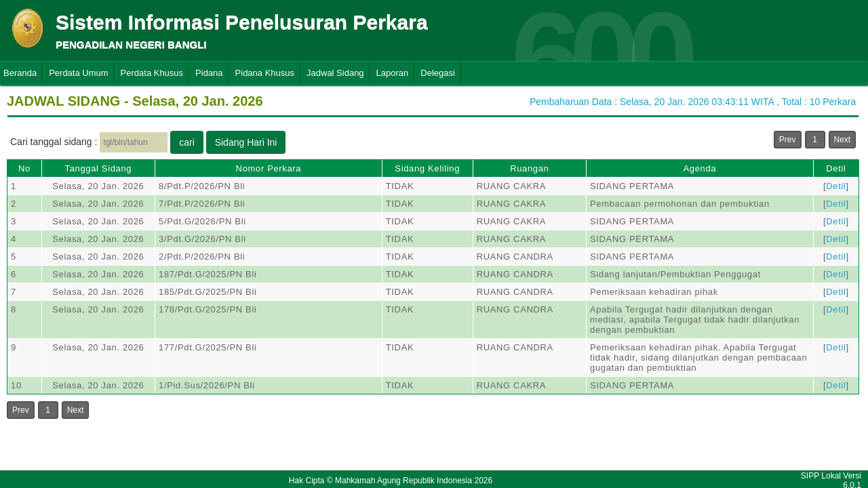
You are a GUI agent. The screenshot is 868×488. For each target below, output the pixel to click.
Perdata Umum (78, 73)
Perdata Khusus (152, 73)
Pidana (209, 73)
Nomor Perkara (269, 168)
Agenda (699, 168)
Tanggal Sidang (99, 168)
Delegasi (438, 73)
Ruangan (529, 168)
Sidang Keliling (427, 168)
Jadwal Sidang (335, 73)
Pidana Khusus (265, 73)
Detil (836, 168)
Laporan (393, 73)
